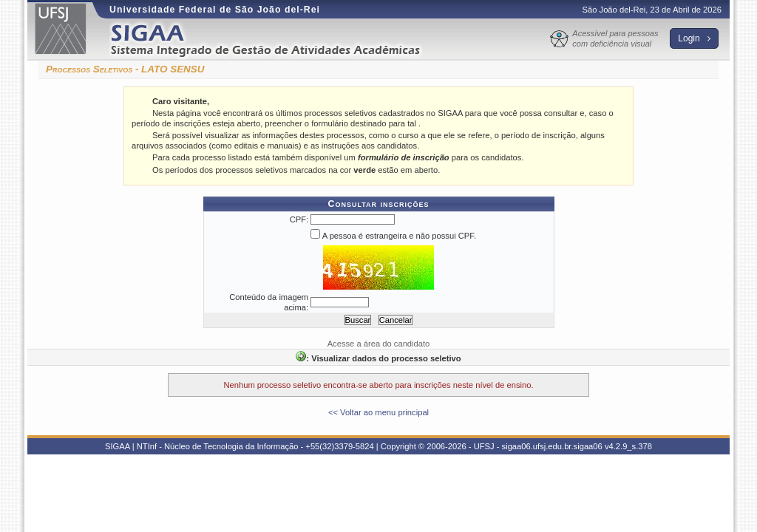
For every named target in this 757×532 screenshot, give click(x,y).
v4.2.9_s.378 (628, 446)
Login (694, 38)
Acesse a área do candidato (379, 344)
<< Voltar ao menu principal (378, 412)
